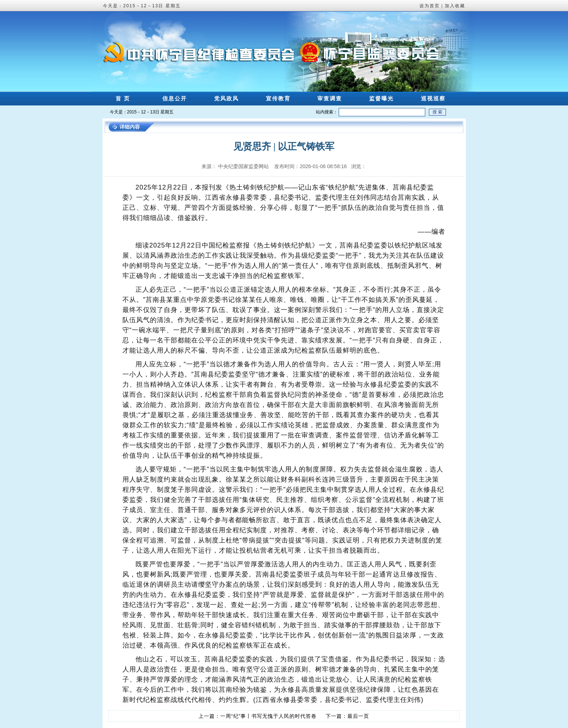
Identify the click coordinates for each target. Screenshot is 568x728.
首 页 (123, 98)
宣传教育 (278, 98)
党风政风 (226, 98)
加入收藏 (455, 6)
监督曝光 (381, 98)
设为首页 (430, 6)
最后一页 (358, 716)
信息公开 (175, 98)
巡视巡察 (433, 98)
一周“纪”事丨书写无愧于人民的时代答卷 (268, 716)
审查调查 (330, 98)
